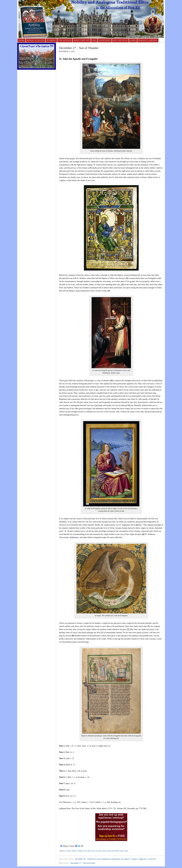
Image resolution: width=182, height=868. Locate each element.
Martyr (74, 851)
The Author (65, 40)
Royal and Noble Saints (115, 851)
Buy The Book (120, 40)
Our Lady (87, 851)
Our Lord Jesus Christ (99, 851)
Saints (126, 851)
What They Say (82, 40)
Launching (105, 40)
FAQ (94, 40)
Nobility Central (148, 40)
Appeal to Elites (36, 40)
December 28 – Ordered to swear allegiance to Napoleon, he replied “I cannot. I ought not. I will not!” (116, 859)
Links (133, 40)
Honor (69, 851)
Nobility (80, 851)
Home (22, 40)
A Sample (51, 40)
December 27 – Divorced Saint (83, 863)
